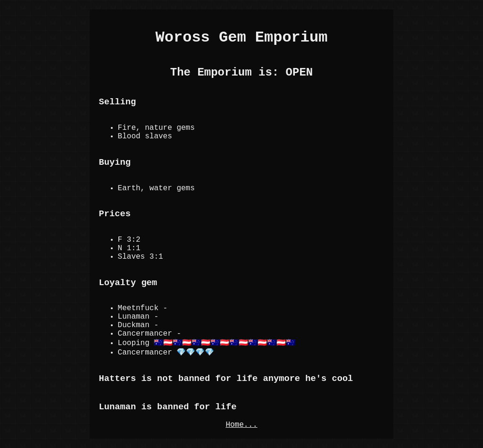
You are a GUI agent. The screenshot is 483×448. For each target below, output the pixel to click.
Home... (241, 425)
